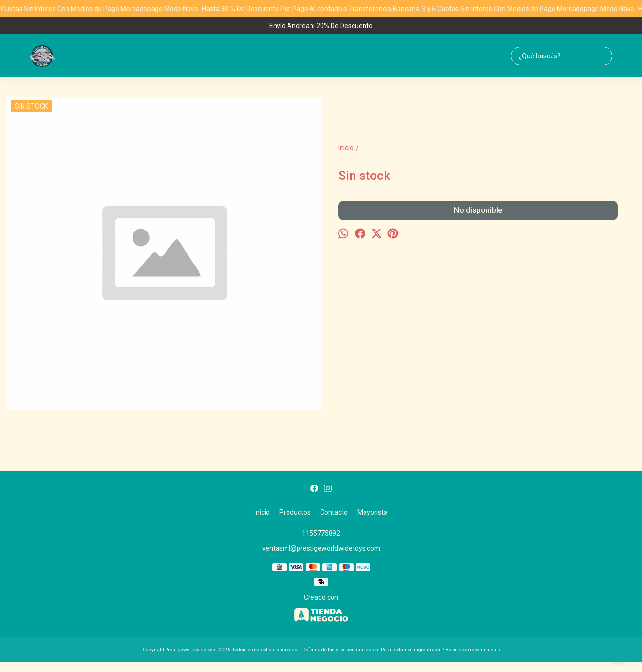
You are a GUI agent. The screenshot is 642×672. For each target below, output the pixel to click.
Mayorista (372, 512)
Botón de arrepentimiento (473, 650)
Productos (295, 512)
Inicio (262, 512)
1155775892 (321, 533)
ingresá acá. (428, 650)
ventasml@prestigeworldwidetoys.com (321, 548)
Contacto (334, 512)
